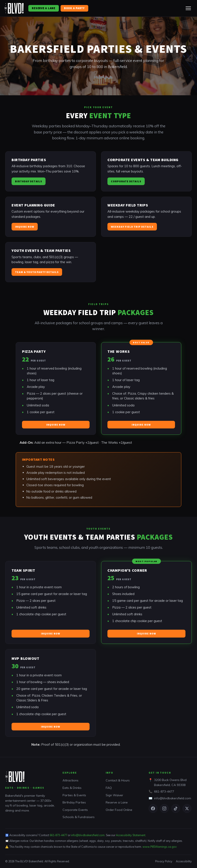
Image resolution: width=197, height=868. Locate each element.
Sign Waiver (114, 795)
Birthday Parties (74, 802)
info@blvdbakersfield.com (173, 798)
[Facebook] (153, 808)
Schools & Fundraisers (79, 817)
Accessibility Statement (131, 835)
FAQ (109, 788)
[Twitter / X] (187, 808)
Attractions (70, 780)
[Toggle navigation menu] (188, 8)
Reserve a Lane (43, 8)
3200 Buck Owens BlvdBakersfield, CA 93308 (170, 782)
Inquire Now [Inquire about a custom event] (25, 228)
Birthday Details (29, 183)
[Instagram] (164, 808)
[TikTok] (176, 808)
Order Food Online (119, 810)
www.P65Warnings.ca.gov (160, 847)
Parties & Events (74, 795)
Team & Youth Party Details (37, 273)
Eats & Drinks (72, 788)
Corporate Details (126, 183)
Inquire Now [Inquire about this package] (56, 426)
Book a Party (74, 8)
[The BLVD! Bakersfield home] (14, 8)
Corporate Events (75, 810)
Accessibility (184, 861)
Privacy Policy (164, 861)
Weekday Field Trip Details (132, 228)
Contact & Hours (118, 780)
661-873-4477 (164, 791)
